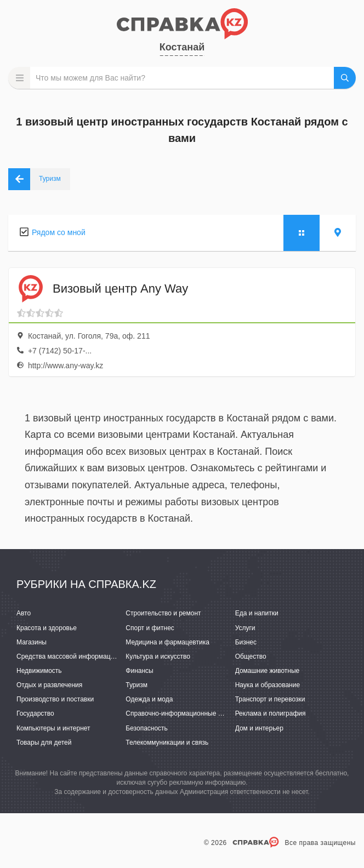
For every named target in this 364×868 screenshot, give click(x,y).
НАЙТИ (345, 78)
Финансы (139, 671)
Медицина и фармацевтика (167, 642)
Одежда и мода (149, 699)
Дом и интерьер (259, 728)
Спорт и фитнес (150, 628)
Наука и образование (268, 685)
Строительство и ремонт (163, 613)
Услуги (245, 628)
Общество (251, 656)
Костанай (182, 47)
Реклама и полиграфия (271, 713)
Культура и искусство (158, 656)
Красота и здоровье (47, 628)
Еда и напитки (257, 613)
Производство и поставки (55, 699)
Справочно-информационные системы (185, 713)
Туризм (136, 685)
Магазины (32, 642)
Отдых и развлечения (49, 685)
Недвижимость (39, 671)
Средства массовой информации (67, 656)
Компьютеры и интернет (53, 728)
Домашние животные (268, 671)
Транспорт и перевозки (270, 699)
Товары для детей (44, 743)
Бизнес (246, 642)
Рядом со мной (59, 232)
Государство (35, 713)
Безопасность (147, 728)
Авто (24, 613)
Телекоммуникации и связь (167, 743)
